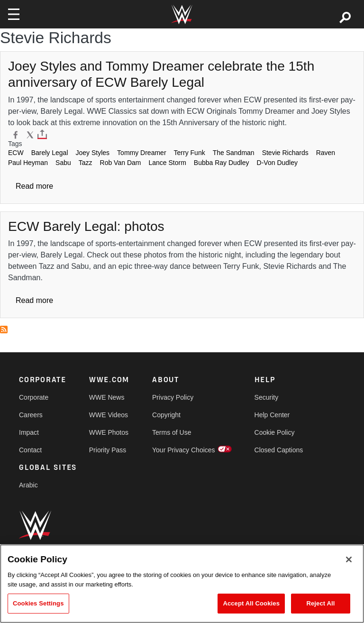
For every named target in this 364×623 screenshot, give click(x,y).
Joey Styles (93, 153)
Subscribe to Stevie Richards (4, 330)
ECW (16, 153)
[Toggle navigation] (14, 14)
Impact (29, 432)
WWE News (107, 397)
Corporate (34, 397)
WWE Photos (109, 432)
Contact (30, 450)
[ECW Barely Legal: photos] (86, 226)
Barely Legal (50, 153)
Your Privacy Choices (184, 450)
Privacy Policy (173, 397)
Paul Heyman (28, 163)
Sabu (63, 163)
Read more (34, 186)
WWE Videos (109, 415)
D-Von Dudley (277, 163)
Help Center (272, 415)
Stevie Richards (285, 153)
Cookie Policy (275, 432)
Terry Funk (190, 153)
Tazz (86, 163)
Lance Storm (167, 163)
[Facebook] (15, 134)
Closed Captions (279, 450)
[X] (30, 134)
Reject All (320, 603)
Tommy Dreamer (141, 153)
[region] (182, 584)
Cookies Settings (38, 603)
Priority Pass (108, 450)
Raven (326, 153)
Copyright (166, 415)
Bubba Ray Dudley (222, 163)
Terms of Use (172, 432)
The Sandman (234, 153)
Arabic (28, 485)
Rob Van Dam (121, 163)
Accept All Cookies (251, 603)
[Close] (349, 559)
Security (267, 397)
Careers (31, 415)
